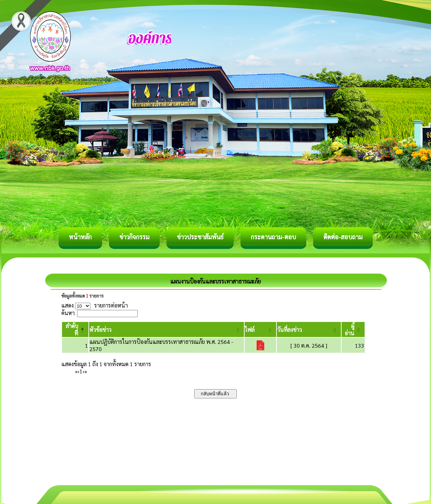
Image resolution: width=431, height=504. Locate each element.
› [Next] (83, 371)
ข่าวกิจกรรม (134, 237)
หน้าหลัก (80, 237)
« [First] (76, 371)
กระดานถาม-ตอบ (273, 237)
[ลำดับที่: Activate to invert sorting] (75, 329)
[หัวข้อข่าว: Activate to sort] (167, 329)
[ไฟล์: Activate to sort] (260, 329)
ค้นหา (68, 313)
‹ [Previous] (79, 371)
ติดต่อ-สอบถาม (343, 237)
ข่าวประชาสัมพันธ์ (200, 237)
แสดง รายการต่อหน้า (95, 305)
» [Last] (86, 371)
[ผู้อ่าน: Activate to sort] (353, 329)
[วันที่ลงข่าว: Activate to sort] (309, 329)
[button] (100, 330)
